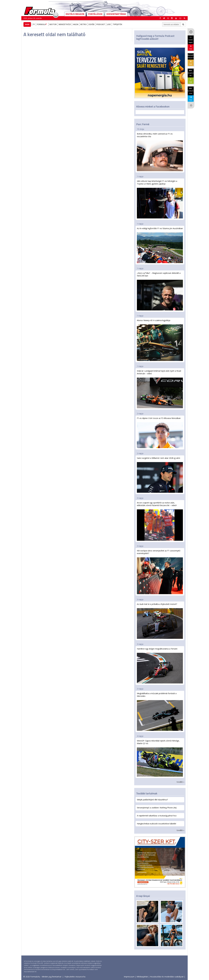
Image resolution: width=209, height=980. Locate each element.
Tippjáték (117, 24)
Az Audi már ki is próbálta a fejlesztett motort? (160, 621)
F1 (34, 24)
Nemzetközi (65, 24)
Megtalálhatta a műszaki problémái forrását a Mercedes (160, 711)
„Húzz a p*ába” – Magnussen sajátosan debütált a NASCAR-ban (160, 291)
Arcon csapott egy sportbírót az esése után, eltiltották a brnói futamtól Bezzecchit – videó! (160, 521)
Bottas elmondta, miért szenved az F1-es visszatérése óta (160, 152)
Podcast (101, 24)
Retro (84, 24)
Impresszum (129, 977)
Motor (53, 24)
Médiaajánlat (142, 977)
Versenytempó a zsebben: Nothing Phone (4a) (157, 808)
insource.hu (81, 977)
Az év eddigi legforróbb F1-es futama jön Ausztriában (160, 245)
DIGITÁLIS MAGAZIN (75, 14)
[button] (184, 18)
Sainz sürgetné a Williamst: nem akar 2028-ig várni (160, 475)
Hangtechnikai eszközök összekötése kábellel (156, 824)
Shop (27, 24)
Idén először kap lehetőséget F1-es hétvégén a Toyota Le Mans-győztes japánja (160, 199)
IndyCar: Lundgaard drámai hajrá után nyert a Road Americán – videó (160, 389)
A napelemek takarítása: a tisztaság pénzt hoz (157, 816)
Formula (42, 24)
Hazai (76, 24)
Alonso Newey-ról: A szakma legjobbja (160, 340)
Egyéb (92, 24)
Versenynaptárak (116, 14)
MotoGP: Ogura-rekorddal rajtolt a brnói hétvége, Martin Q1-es (160, 758)
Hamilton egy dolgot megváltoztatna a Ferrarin (160, 666)
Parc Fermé (143, 124)
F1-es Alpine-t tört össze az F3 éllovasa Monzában (160, 432)
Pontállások (95, 14)
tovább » (180, 782)
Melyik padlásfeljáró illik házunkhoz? (152, 800)
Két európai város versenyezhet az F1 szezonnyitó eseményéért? (160, 572)
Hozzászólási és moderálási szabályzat (167, 977)
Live (109, 24)
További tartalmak (147, 793)
